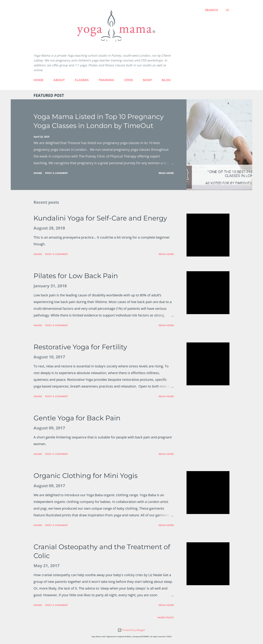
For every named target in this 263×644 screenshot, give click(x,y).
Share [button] (38, 173)
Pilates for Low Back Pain (76, 276)
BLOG (166, 80)
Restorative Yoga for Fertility (80, 347)
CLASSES (82, 80)
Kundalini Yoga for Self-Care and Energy (100, 218)
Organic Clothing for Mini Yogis (86, 476)
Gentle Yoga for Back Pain (77, 418)
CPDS (128, 80)
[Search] (212, 10)
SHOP (147, 80)
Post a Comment (57, 173)
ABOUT (59, 80)
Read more (166, 173)
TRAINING (106, 80)
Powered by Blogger (131, 630)
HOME (38, 80)
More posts (166, 618)
